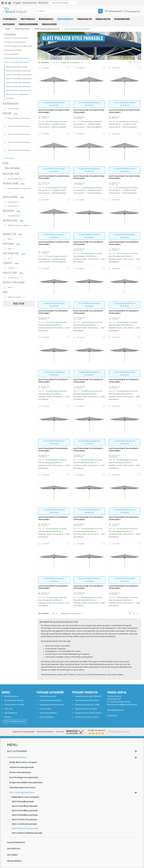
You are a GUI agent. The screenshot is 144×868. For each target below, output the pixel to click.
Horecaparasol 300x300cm (87, 700)
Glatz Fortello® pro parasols (19, 79)
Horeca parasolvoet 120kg (87, 704)
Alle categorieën (72, 751)
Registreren (14, 860)
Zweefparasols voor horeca (17, 58)
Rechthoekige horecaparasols (18, 46)
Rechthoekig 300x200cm (17, 120)
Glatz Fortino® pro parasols (18, 71)
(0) (114, 11)
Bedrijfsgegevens (116, 710)
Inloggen (17, 3)
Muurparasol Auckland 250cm (89, 712)
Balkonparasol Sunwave (86, 708)
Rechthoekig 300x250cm (17, 128)
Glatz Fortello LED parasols (18, 83)
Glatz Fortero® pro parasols (19, 75)
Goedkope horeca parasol (52, 704)
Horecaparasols (65, 19)
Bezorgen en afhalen (14, 700)
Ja (9, 258)
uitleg (16, 114)
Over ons (8, 708)
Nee (10, 239)
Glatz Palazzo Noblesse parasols (17, 96)
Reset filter (19, 304)
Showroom (43, 3)
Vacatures (112, 715)
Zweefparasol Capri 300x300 (88, 696)
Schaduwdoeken (122, 19)
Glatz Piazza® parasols (17, 67)
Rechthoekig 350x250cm (17, 144)
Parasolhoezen (103, 19)
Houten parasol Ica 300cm (87, 717)
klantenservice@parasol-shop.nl (122, 704)
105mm (11, 268)
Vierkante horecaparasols (16, 38)
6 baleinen (12, 202)
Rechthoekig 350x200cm (17, 136)
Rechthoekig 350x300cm (17, 152)
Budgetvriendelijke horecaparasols (13, 52)
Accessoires (9, 24)
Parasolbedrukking (28, 24)
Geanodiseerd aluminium (18, 190)
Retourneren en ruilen (14, 704)
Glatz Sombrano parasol (51, 700)
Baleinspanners (15, 179)
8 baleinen (13, 206)
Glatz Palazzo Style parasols (19, 90)
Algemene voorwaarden (24, 731)
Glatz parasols (14, 297)
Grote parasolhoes (48, 712)
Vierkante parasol (48, 696)
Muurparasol (45, 708)
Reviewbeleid (11, 712)
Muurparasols (46, 19)
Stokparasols (10, 19)
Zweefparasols (28, 19)
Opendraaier (14, 216)
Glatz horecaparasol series (17, 62)
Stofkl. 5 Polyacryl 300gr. (18, 225)
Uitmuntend (13, 278)
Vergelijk (45, 67)
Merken (8, 717)
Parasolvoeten (84, 19)
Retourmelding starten (15, 721)
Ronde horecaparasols (15, 42)
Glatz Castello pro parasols (18, 87)
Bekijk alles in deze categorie (23, 762)
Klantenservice (30, 3)
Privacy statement (45, 731)
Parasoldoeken (49, 24)
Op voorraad (12, 109)
